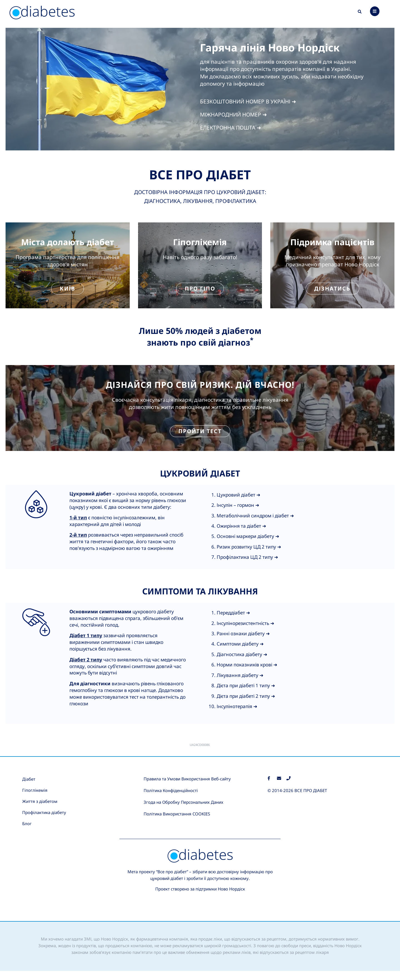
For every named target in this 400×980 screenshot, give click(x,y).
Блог (27, 823)
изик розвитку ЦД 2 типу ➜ (250, 547)
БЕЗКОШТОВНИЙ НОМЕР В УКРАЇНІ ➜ (248, 101)
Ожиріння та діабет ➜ (241, 526)
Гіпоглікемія (35, 790)
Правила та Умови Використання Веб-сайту (187, 779)
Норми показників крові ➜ (247, 665)
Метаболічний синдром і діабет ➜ (255, 516)
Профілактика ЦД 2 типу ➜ (247, 557)
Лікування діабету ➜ (240, 675)
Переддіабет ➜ (233, 613)
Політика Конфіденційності (171, 790)
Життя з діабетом (40, 801)
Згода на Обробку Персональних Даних (183, 802)
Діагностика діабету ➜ (242, 655)
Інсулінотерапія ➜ (237, 707)
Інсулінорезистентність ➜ (245, 623)
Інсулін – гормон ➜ (238, 505)
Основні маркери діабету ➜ (248, 536)
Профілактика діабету (44, 812)
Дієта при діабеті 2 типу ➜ (246, 696)
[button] (360, 12)
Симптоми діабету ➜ (240, 644)
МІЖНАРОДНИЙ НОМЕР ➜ (233, 115)
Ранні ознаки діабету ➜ (243, 634)
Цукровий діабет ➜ (238, 495)
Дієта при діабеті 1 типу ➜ (246, 686)
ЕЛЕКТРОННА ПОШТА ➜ (231, 128)
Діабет (29, 779)
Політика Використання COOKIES (177, 814)
